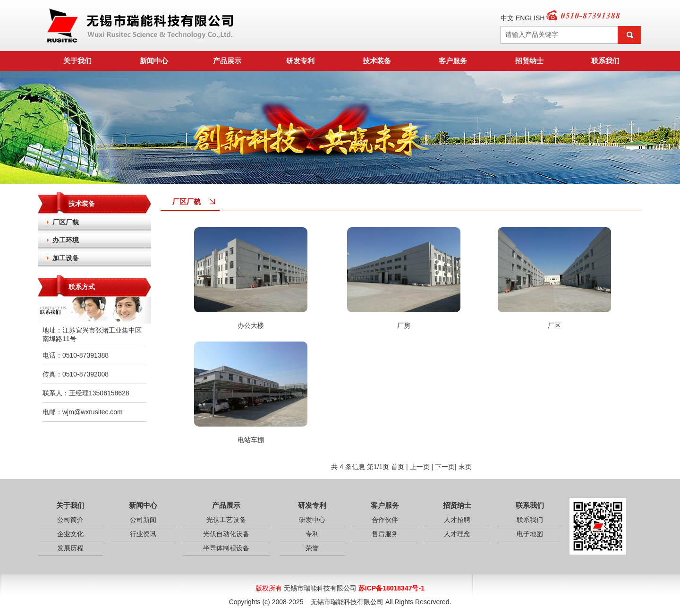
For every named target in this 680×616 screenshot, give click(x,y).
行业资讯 (143, 534)
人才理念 (457, 534)
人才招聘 (457, 520)
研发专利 (300, 61)
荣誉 (312, 548)
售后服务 (385, 534)
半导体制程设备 (226, 548)
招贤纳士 (529, 61)
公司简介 (70, 520)
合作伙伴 (385, 520)
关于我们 (77, 61)
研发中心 (312, 520)
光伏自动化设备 (226, 534)
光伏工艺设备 (226, 520)
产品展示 (227, 61)
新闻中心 (154, 61)
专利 (312, 534)
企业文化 (70, 534)
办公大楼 (251, 325)
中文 (507, 18)
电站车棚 (251, 440)
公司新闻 (143, 520)
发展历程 (70, 548)
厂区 (554, 325)
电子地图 (530, 534)
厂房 (404, 325)
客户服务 (453, 61)
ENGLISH (530, 18)
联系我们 (605, 61)
